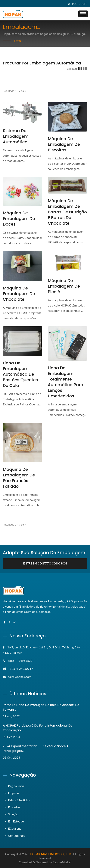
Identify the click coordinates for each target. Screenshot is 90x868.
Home (18, 41)
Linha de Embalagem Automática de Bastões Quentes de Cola (20, 374)
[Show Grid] (80, 69)
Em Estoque (16, 821)
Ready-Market (62, 862)
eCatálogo (15, 828)
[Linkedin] (15, 622)
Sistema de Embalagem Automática (16, 136)
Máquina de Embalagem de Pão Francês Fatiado (19, 478)
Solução (13, 814)
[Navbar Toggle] (83, 14)
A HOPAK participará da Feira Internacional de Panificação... (38, 728)
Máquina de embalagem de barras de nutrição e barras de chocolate (67, 212)
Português (80, 4)
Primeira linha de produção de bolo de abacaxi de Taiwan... (41, 707)
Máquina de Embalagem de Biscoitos (64, 144)
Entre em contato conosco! (45, 563)
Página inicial (17, 786)
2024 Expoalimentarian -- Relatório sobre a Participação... (36, 748)
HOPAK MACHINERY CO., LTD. (51, 854)
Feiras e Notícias (19, 800)
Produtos (14, 807)
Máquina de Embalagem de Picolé (64, 286)
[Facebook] (5, 622)
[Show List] (85, 69)
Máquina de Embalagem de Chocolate (19, 294)
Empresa (14, 793)
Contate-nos (17, 835)
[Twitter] (9, 622)
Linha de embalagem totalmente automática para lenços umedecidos (66, 382)
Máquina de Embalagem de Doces (19, 219)
